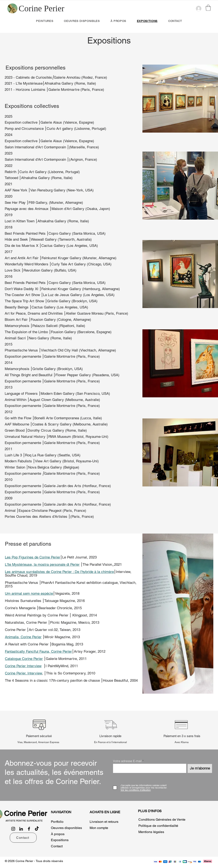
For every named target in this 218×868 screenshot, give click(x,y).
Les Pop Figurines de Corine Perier (33, 557)
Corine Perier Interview (23, 666)
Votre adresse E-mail (127, 761)
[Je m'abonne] (200, 768)
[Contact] (23, 838)
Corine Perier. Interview (23, 673)
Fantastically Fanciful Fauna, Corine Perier (38, 651)
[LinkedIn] (21, 829)
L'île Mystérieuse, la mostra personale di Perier (42, 564)
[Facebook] (29, 829)
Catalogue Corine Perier (24, 659)
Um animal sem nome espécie (29, 593)
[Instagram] (13, 829)
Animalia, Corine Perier (23, 637)
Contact (57, 846)
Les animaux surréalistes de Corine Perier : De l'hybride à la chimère (59, 572)
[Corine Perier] (42, 8)
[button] (208, 8)
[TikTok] (37, 829)
